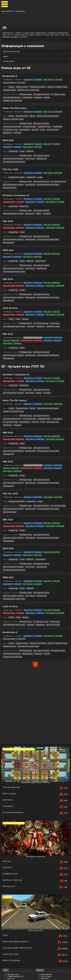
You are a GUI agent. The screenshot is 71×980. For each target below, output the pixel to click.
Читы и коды (46, 923)
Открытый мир (9, 122)
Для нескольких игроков (58, 148)
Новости (44, 935)
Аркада (24, 296)
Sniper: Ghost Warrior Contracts (16, 888)
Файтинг (29, 144)
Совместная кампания (56, 97)
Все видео (11, 952)
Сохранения (46, 927)
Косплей (44, 967)
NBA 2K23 (8, 311)
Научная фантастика (11, 97)
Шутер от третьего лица (12, 115)
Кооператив (25, 97)
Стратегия (13, 194)
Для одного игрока (40, 94)
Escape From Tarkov (11, 900)
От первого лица (55, 94)
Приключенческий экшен (26, 90)
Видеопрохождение (15, 958)
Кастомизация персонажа (34, 151)
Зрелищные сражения (36, 803)
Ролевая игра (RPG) (35, 87)
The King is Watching (12, 734)
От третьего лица (47, 122)
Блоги (43, 965)
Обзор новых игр (48, 939)
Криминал (33, 125)
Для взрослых (23, 125)
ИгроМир (44, 969)
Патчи (43, 956)
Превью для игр (47, 941)
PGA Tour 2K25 (10, 158)
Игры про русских (35, 877)
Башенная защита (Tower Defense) (35, 729)
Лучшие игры (13, 921)
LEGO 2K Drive (10, 285)
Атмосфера (35, 122)
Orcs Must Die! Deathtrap (14, 759)
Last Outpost (8, 752)
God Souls (7, 808)
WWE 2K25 (8, 133)
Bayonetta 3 (8, 814)
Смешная (35, 97)
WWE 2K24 (8, 234)
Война (16, 202)
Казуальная (38, 245)
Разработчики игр (15, 929)
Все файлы (45, 952)
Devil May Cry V (9, 833)
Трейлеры (12, 954)
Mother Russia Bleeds (12, 907)
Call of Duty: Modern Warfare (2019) (18, 894)
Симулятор (13, 144)
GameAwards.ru (8, 11)
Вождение (37, 303)
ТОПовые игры (25, 94)
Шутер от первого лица (53, 87)
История (42, 125)
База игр (11, 925)
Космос (43, 97)
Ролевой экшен (9, 90)
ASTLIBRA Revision (11, 820)
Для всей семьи (9, 176)
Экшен (11, 87)
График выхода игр (15, 923)
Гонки (17, 296)
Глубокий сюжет (23, 122)
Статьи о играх (47, 937)
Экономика (7, 202)
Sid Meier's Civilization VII (16, 184)
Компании (20, 11)
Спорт (21, 144)
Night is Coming (9, 740)
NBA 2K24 (8, 260)
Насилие (6, 125)
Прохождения (46, 921)
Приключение (21, 87)
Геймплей (11, 956)
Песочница (7, 151)
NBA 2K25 (8, 209)
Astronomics (8, 746)
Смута (5, 882)
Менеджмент (40, 227)
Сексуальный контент (57, 119)
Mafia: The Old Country (15, 104)
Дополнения (46, 954)
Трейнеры (45, 925)
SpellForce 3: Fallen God (13, 826)
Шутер (31, 112)
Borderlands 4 (10, 76)
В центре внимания (49, 943)
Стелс (13, 125)
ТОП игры (11, 927)
